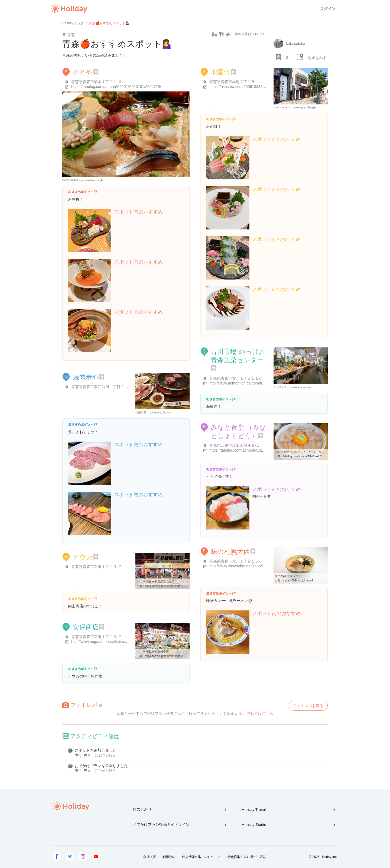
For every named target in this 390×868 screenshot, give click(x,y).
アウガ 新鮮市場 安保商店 (152, 652)
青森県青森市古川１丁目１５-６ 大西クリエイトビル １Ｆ (258, 561)
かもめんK (280, 387)
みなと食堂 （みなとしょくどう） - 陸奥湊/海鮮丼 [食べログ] (312, 452)
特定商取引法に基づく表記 (247, 857)
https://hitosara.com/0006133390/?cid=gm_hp (248, 87)
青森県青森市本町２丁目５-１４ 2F (239, 82)
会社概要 (149, 857)
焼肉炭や (86, 377)
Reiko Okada (70, 180)
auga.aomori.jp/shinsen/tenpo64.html (167, 656)
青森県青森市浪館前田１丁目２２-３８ (104, 387)
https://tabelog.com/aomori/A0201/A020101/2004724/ (116, 87)
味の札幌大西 (230, 552)
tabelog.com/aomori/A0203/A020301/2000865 (311, 456)
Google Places (93, 180)
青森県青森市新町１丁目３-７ (97, 567)
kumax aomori (282, 107)
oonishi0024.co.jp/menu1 (298, 581)
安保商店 (86, 627)
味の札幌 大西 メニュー (289, 576)
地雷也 (220, 72)
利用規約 (169, 857)
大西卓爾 (141, 412)
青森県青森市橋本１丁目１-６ (97, 82)
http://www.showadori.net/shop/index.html (244, 566)
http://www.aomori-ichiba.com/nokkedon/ (243, 383)
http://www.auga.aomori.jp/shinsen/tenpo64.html (112, 642)
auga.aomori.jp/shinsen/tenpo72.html (167, 586)
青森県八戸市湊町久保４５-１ (235, 445)
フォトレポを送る (308, 706)
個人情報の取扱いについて (201, 857)
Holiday (69, 9)
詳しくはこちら (260, 714)
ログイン (328, 9)
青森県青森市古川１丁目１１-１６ (238, 378)
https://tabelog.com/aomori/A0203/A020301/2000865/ (254, 450)
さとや (83, 72)
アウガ (83, 557)
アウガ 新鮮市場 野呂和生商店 (155, 582)
